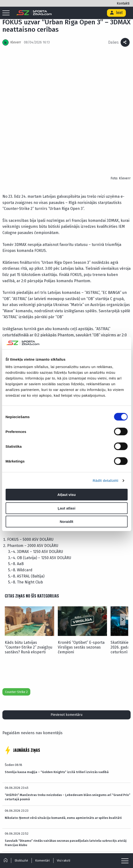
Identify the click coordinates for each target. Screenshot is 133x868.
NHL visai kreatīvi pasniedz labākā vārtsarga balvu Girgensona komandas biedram (66, 748)
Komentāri (43, 860)
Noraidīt (66, 522)
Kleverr (16, 42)
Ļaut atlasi (66, 508)
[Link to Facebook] (83, 847)
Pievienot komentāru (66, 599)
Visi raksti (64, 860)
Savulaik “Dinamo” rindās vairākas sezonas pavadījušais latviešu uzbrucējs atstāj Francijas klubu (66, 727)
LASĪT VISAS (67, 764)
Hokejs (65, 816)
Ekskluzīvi (21, 860)
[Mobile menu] (7, 13)
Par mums (41, 836)
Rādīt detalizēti (105, 481)
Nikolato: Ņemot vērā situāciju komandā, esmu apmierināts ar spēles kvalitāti (63, 702)
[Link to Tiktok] (69, 847)
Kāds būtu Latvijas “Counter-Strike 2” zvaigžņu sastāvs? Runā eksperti (29, 532)
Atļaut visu (66, 495)
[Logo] (34, 13)
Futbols (22, 816)
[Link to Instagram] (62, 847)
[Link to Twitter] (77, 847)
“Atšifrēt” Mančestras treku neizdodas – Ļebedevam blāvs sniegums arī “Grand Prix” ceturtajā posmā (68, 681)
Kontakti (123, 3)
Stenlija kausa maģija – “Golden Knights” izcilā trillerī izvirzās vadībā (57, 656)
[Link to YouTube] (90, 847)
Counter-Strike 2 (16, 576)
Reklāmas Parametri (66, 836)
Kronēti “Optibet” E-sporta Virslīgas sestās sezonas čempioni (81, 532)
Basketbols (109, 816)
